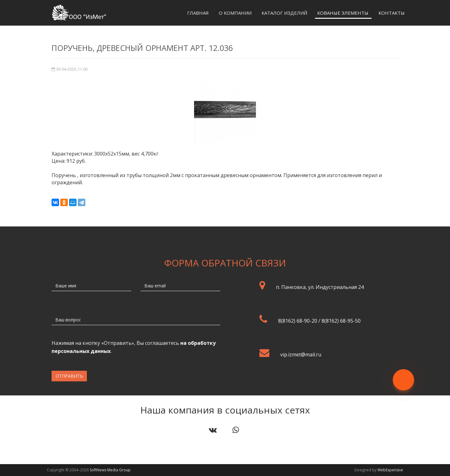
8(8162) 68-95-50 (341, 321)
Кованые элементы (343, 13)
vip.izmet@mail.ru (301, 355)
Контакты (392, 13)
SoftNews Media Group (110, 470)
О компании (235, 13)
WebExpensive (390, 470)
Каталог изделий (284, 13)
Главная (198, 13)
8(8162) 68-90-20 (298, 321)
